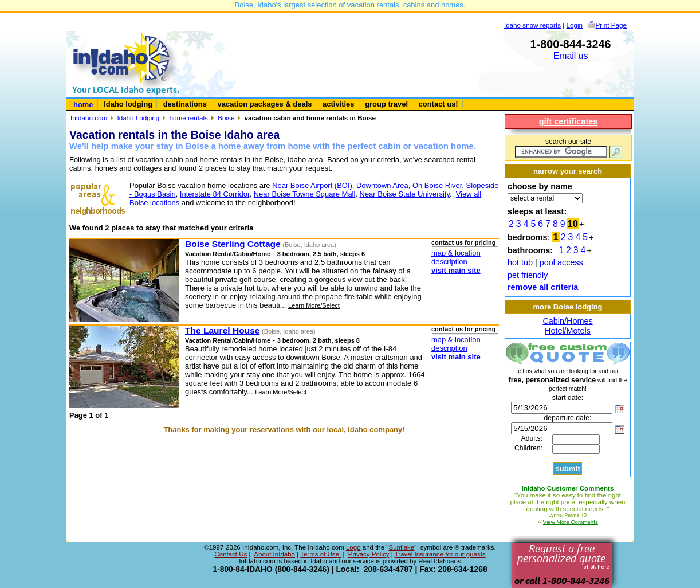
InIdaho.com (89, 118)
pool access (561, 262)
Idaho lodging (128, 104)
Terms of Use (320, 554)
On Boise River (437, 185)
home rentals (189, 118)
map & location (456, 253)
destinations (185, 104)
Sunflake (401, 547)
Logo (353, 547)
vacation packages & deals (265, 104)
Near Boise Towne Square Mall (305, 194)
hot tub (520, 262)
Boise (226, 118)
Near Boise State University (405, 194)
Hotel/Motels (568, 331)
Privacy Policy (369, 554)
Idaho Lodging (138, 118)
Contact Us (231, 554)
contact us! (439, 104)
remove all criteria (543, 287)
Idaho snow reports (532, 25)
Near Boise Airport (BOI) (312, 185)
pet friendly (528, 275)
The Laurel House (222, 330)
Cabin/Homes (567, 321)
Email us (571, 56)
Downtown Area (382, 185)
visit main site (456, 270)
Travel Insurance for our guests (440, 554)
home (83, 105)
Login (575, 25)
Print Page (611, 25)
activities (338, 104)
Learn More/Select (314, 305)
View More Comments (571, 522)
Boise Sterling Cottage (233, 244)
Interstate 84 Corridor (215, 194)
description (449, 262)
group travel (386, 104)
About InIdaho (274, 554)
